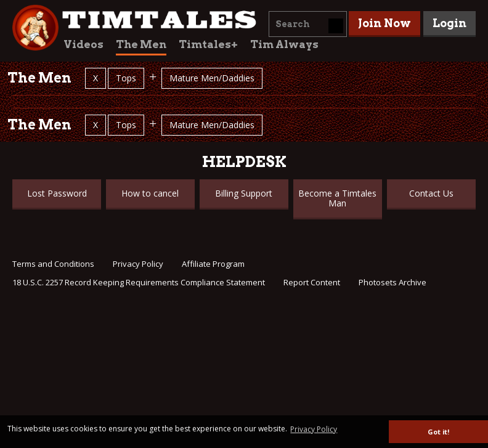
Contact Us (431, 193)
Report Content (312, 282)
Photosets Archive (392, 282)
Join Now (384, 23)
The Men (141, 44)
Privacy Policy (138, 264)
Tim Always (284, 44)
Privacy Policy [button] (314, 429)
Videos (83, 44)
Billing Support (244, 193)
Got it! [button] (438, 432)
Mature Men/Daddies (212, 78)
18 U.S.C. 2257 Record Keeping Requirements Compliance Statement (139, 282)
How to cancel (150, 193)
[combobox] (308, 24)
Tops (126, 78)
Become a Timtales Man (337, 198)
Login (449, 23)
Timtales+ (208, 44)
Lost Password (57, 193)
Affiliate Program (213, 264)
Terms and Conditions (53, 264)
